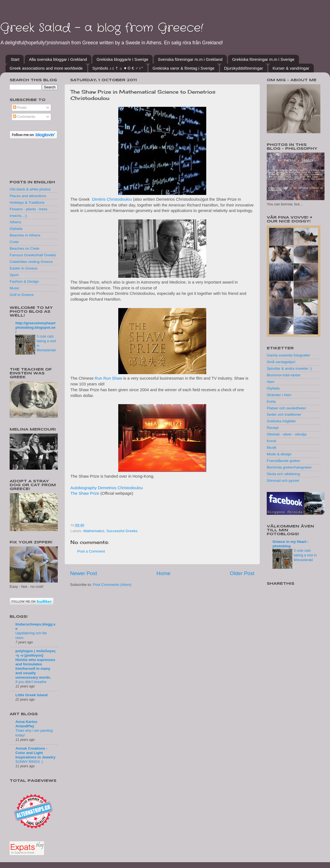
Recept (273, 428)
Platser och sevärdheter (286, 408)
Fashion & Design (24, 281)
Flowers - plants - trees (28, 209)
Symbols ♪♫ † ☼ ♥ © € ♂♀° (118, 68)
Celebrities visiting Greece (31, 262)
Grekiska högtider (281, 421)
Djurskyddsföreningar (244, 68)
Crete (14, 242)
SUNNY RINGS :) (29, 762)
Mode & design (279, 454)
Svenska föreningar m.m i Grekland (190, 59)
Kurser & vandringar (291, 68)
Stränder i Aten (279, 395)
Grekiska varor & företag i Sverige (184, 68)
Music (14, 288)
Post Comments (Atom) (112, 585)
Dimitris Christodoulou (112, 199)
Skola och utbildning (283, 474)
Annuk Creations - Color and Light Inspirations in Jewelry (35, 753)
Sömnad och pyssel (283, 481)
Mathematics (94, 531)
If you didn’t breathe (31, 682)
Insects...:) (18, 216)
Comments (24, 117)
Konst (272, 441)
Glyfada (16, 229)
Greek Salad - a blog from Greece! (102, 28)
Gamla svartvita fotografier (288, 355)
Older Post (242, 573)
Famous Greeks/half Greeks (33, 255)
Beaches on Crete (24, 248)
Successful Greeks (122, 531)
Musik (272, 447)
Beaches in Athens (25, 235)
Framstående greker (284, 461)
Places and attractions (28, 196)
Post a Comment (91, 551)
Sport (14, 275)
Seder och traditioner (284, 414)
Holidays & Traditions (27, 202)
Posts (20, 108)
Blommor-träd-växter (284, 375)
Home (163, 573)
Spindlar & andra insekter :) (289, 368)
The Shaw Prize (85, 493)
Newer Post (84, 573)
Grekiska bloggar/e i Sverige (122, 59)
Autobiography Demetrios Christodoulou (107, 488)
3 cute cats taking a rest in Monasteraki (305, 555)
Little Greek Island (31, 695)
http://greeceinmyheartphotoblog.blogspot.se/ (35, 327)
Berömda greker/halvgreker (289, 467)
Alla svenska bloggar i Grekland (58, 59)
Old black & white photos (30, 189)
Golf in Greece (22, 295)
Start (15, 59)
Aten (271, 382)
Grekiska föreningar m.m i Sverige (263, 59)
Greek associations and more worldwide (46, 68)
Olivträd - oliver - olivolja (287, 434)
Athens (15, 222)
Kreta (271, 402)
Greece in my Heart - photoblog (291, 544)
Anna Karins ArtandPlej (26, 724)
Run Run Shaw (108, 378)
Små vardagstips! (281, 362)
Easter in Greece (24, 268)
